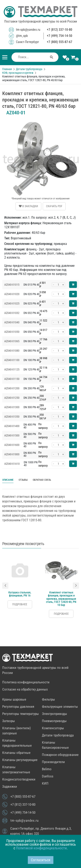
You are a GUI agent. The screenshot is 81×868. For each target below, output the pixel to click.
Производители (53, 762)
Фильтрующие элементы (60, 707)
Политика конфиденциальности (26, 682)
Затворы (9, 721)
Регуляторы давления (18, 707)
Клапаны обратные (16, 753)
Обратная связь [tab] (42, 480)
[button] (5, 586)
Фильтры (48, 699)
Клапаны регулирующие (20, 760)
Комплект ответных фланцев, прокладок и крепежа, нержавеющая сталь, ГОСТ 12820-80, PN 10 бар (61, 599)
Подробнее (20, 604)
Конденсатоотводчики (19, 779)
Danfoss (48, 776)
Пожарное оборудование (60, 755)
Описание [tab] (8, 480)
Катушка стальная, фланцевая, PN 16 (20, 594)
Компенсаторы (53, 728)
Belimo (47, 769)
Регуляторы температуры (21, 714)
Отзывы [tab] (23, 480)
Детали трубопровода (58, 735)
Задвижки (10, 786)
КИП (45, 783)
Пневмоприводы (54, 721)
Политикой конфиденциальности (41, 848)
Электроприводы (55, 714)
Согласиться (41, 860)
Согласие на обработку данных (25, 689)
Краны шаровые (14, 699)
